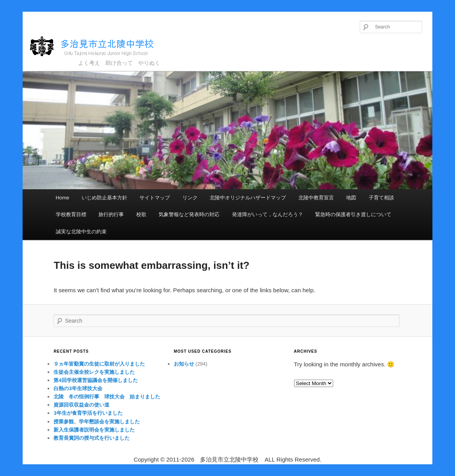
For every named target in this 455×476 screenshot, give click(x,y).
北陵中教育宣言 (316, 198)
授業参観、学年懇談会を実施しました (97, 422)
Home (63, 198)
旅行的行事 (111, 214)
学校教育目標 (71, 214)
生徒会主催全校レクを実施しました (94, 372)
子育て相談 (381, 198)
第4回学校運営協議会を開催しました (95, 380)
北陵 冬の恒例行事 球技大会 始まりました (107, 397)
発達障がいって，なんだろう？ (268, 214)
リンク (190, 198)
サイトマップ (155, 198)
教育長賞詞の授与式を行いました (92, 438)
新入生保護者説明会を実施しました (94, 430)
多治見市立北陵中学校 (99, 47)
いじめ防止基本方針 (104, 198)
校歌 (141, 214)
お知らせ (184, 364)
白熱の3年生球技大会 (78, 388)
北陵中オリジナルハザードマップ (248, 198)
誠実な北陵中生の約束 (81, 232)
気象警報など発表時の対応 (189, 214)
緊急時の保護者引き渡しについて (353, 214)
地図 (351, 198)
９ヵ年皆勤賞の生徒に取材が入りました (99, 364)
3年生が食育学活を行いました (88, 413)
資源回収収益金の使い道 (81, 405)
